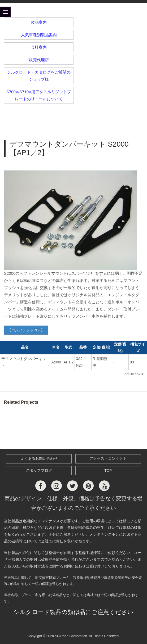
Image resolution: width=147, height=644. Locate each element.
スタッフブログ (39, 470)
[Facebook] (41, 486)
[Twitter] (72, 486)
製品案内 (39, 22)
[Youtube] (104, 486)
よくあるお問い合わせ (39, 459)
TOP (108, 470)
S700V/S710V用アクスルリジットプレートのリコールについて (39, 95)
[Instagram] (57, 486)
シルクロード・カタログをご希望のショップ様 (39, 76)
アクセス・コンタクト (108, 459)
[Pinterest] (88, 486)
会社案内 (39, 47)
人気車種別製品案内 (39, 35)
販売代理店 (39, 60)
